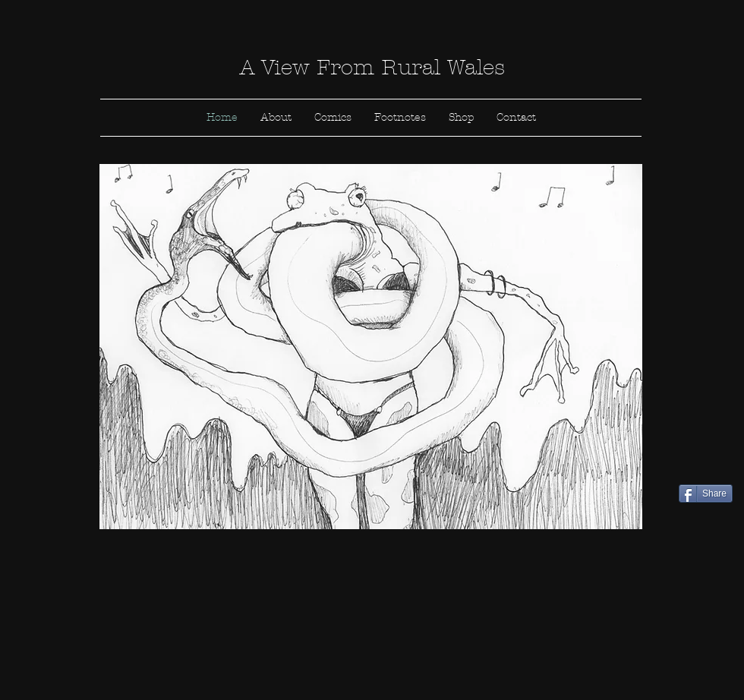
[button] (371, 347)
